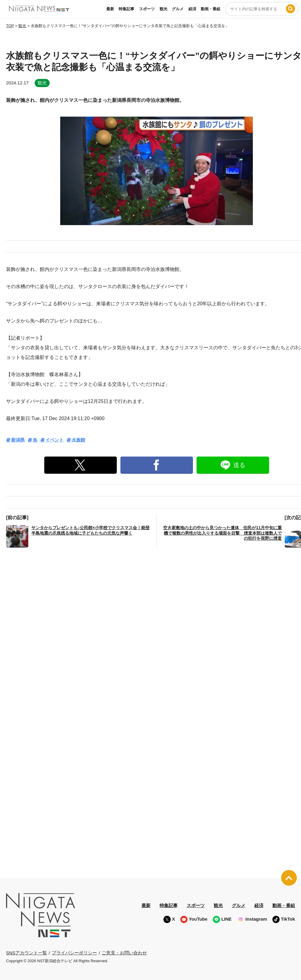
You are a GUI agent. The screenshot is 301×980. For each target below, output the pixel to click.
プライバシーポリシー (74, 953)
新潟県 (18, 440)
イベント (54, 440)
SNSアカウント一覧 (26, 953)
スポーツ (147, 9)
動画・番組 (211, 9)
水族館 (78, 440)
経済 (192, 9)
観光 (163, 9)
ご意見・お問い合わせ (124, 953)
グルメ (178, 9)
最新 (110, 9)
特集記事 (126, 9)
